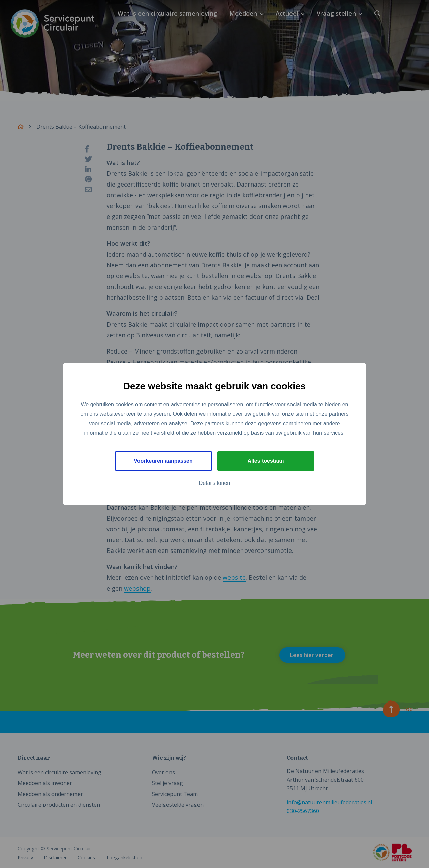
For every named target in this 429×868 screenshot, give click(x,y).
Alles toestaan (266, 461)
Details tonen (214, 483)
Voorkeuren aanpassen (163, 461)
